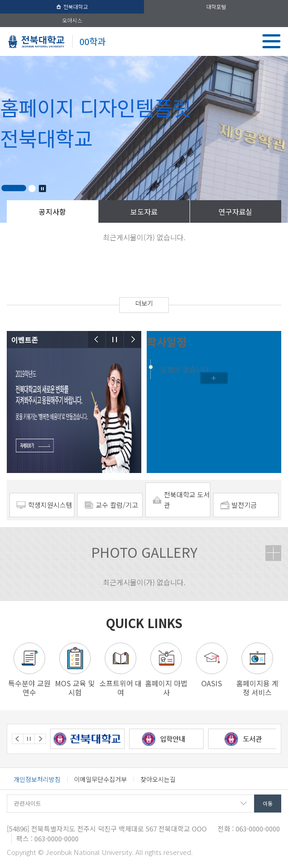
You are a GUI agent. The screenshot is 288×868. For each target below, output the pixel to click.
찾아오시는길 (158, 779)
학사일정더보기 (214, 378)
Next (133, 339)
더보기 (144, 303)
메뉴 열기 (272, 41)
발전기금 (244, 505)
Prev (97, 339)
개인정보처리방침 (37, 779)
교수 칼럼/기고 (117, 505)
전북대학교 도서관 (187, 500)
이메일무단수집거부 (100, 779)
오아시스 (72, 20)
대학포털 (216, 7)
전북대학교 (72, 7)
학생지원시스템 (50, 505)
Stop (42, 188)
